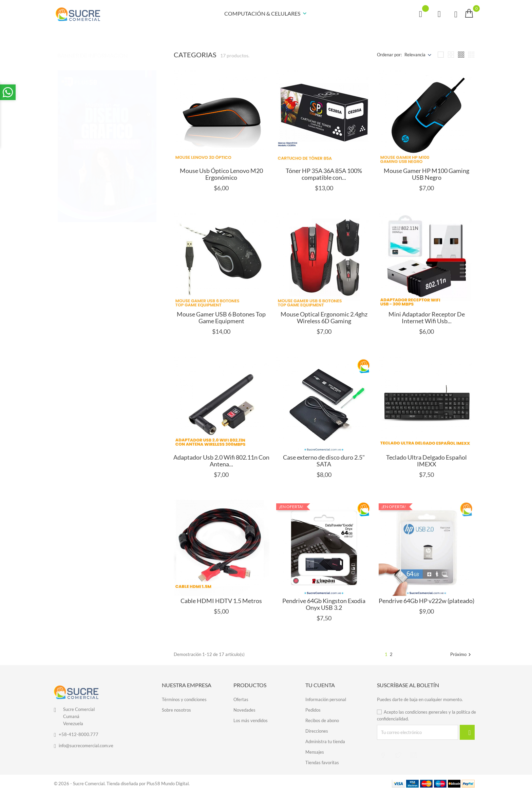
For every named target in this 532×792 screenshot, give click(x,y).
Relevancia (415, 55)
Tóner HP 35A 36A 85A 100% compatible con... (324, 174)
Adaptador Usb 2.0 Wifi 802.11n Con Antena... (221, 461)
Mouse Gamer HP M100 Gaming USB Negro (426, 174)
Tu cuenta (320, 685)
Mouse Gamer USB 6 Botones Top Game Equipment (221, 317)
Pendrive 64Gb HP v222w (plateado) (426, 601)
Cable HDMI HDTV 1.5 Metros (221, 601)
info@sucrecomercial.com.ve (86, 746)
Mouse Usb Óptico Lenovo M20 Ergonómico (221, 174)
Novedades (244, 710)
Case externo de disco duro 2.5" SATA (324, 461)
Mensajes (315, 752)
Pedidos (313, 710)
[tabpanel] (107, 139)
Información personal (326, 699)
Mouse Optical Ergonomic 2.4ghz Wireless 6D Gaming (324, 317)
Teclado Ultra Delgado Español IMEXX (426, 461)
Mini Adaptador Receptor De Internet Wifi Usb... (427, 317)
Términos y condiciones (184, 699)
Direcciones (317, 731)
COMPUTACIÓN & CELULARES (266, 14)
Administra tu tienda (325, 741)
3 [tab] (153, 151)
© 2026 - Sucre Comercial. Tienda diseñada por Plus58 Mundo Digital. (122, 784)
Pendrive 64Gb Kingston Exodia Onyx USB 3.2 (324, 604)
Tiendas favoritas (322, 762)
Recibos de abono (322, 720)
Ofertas (241, 699)
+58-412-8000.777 (79, 734)
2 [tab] (153, 138)
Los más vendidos (251, 720)
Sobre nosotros (176, 710)
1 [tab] (153, 125)
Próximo (461, 655)
